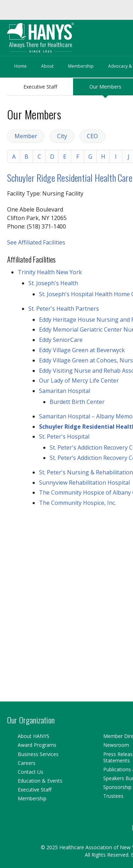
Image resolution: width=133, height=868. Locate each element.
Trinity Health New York (50, 272)
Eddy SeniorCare (61, 340)
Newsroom (116, 745)
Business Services (38, 754)
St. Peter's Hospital (64, 436)
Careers (27, 763)
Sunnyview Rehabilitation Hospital (84, 483)
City (62, 136)
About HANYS (34, 736)
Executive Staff (40, 87)
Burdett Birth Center (77, 402)
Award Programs (37, 745)
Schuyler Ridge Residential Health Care (70, 178)
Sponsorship (117, 787)
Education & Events (40, 781)
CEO (92, 136)
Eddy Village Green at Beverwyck (82, 350)
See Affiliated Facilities (36, 242)
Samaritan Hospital (65, 391)
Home (20, 66)
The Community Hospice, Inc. (77, 503)
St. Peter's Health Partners (64, 309)
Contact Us (31, 772)
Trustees (113, 796)
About (47, 66)
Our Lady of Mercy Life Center (79, 381)
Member (26, 136)
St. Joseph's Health (53, 283)
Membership (81, 66)
